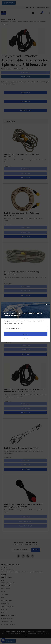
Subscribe (25, 334)
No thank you (25, 339)
